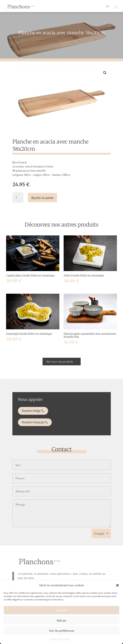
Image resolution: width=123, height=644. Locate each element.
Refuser (62, 620)
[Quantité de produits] (18, 198)
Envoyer (99, 533)
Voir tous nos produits (60, 361)
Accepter (62, 610)
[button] (117, 585)
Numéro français (39, 420)
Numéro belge (37, 411)
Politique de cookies (60, 639)
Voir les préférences (62, 631)
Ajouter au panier (42, 198)
